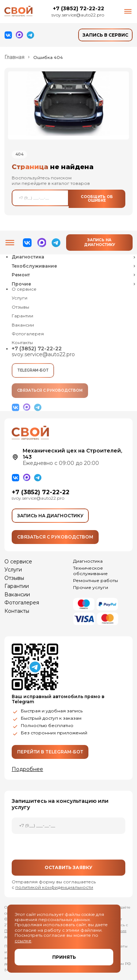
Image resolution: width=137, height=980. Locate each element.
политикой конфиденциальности (54, 887)
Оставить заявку (68, 867)
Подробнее (27, 769)
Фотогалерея (28, 334)
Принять (64, 957)
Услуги (20, 298)
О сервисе (24, 289)
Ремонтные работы (96, 580)
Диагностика (88, 561)
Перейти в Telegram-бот (50, 752)
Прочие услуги (91, 587)
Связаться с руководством (50, 390)
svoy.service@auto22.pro (78, 15)
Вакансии (23, 325)
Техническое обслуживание (90, 571)
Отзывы (20, 307)
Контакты (22, 343)
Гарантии (22, 316)
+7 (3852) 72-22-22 (79, 9)
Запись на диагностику (100, 242)
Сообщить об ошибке (97, 199)
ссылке (23, 941)
